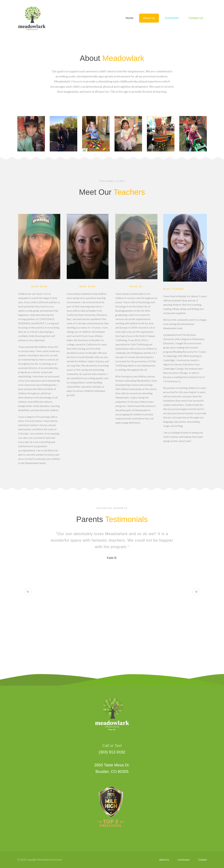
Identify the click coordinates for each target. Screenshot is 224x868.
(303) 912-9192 (112, 752)
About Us (164, 860)
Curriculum (184, 860)
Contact (203, 860)
